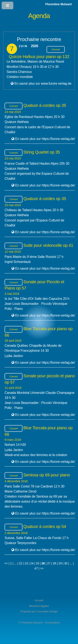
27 (49, 563)
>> (42, 568)
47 (36, 568)
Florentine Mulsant (58, 4)
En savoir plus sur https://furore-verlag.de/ (45, 139)
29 (60, 563)
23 (26, 563)
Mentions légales (39, 606)
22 (21, 563)
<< (6, 563)
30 (66, 563)
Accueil (39, 600)
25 (37, 563)
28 (54, 563)
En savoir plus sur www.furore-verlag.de (43, 83)
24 (32, 563)
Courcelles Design (47, 611)
